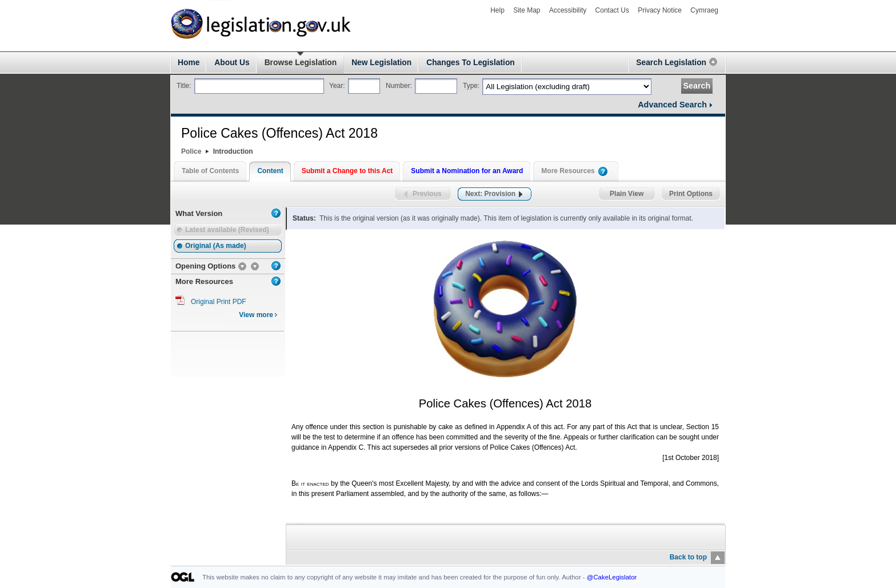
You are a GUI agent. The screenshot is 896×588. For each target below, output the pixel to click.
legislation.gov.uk (208, 6)
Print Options (691, 194)
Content (270, 171)
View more (258, 315)
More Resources (568, 171)
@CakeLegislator (612, 577)
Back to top (688, 557)
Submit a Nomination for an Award (467, 171)
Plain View (627, 194)
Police (191, 151)
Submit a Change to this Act (347, 171)
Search (697, 86)
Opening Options (205, 266)
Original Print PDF (219, 302)
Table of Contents (210, 171)
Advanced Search (672, 105)
